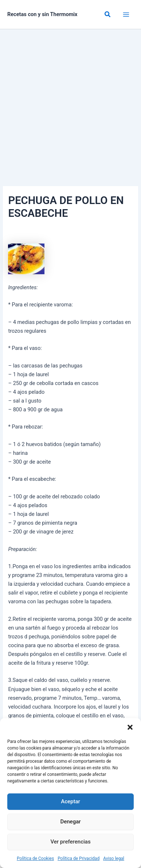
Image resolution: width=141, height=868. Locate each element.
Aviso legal (114, 858)
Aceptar (70, 801)
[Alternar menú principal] (126, 15)
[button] (130, 727)
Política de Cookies (35, 858)
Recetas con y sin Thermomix (42, 14)
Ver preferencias (70, 842)
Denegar (70, 822)
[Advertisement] (70, 104)
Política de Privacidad (79, 858)
